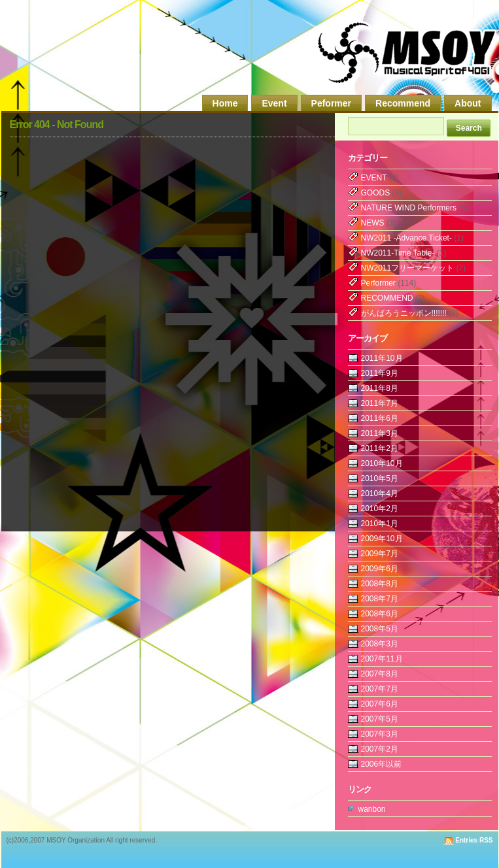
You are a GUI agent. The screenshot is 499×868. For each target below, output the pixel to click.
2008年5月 (380, 629)
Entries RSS (474, 840)
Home (225, 103)
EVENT (374, 178)
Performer (378, 283)
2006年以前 (382, 764)
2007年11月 (382, 659)
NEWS (373, 223)
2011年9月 (380, 373)
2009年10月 (382, 539)
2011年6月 (380, 418)
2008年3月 (380, 644)
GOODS (376, 193)
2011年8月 (380, 388)
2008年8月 (380, 584)
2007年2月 (380, 749)
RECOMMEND (387, 298)
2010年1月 (380, 524)
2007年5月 (380, 719)
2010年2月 (380, 509)
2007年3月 (380, 734)
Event (274, 103)
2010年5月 (380, 478)
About (468, 103)
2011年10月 (382, 358)
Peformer (331, 103)
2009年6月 (380, 569)
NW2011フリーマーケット (408, 268)
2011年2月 (380, 448)
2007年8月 (380, 674)
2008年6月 (380, 614)
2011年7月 (380, 403)
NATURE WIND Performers (409, 208)
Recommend (403, 103)
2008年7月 (380, 599)
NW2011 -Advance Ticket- (406, 238)
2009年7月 (380, 554)
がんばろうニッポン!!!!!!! (404, 313)
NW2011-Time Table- (398, 253)
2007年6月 (380, 704)
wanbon (372, 809)
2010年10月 (382, 463)
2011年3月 (380, 433)
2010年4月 (380, 493)
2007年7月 (380, 689)
